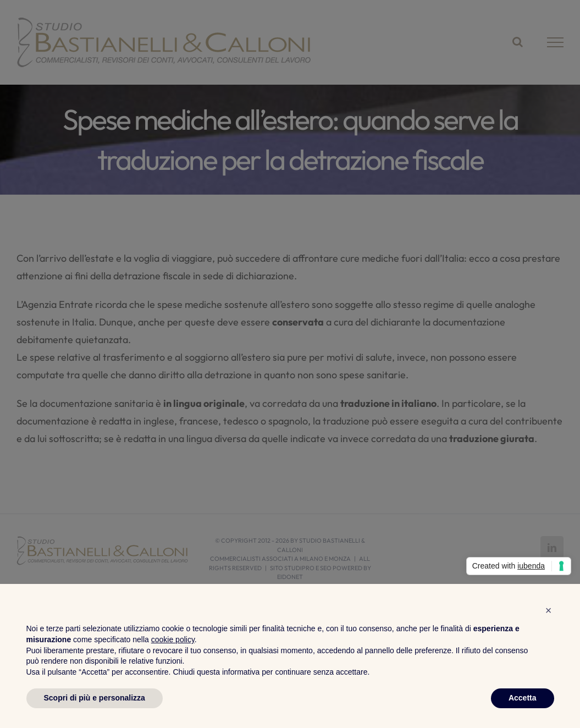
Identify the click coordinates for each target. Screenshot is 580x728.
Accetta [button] (523, 698)
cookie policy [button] (173, 639)
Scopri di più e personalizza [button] (95, 698)
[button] (549, 610)
